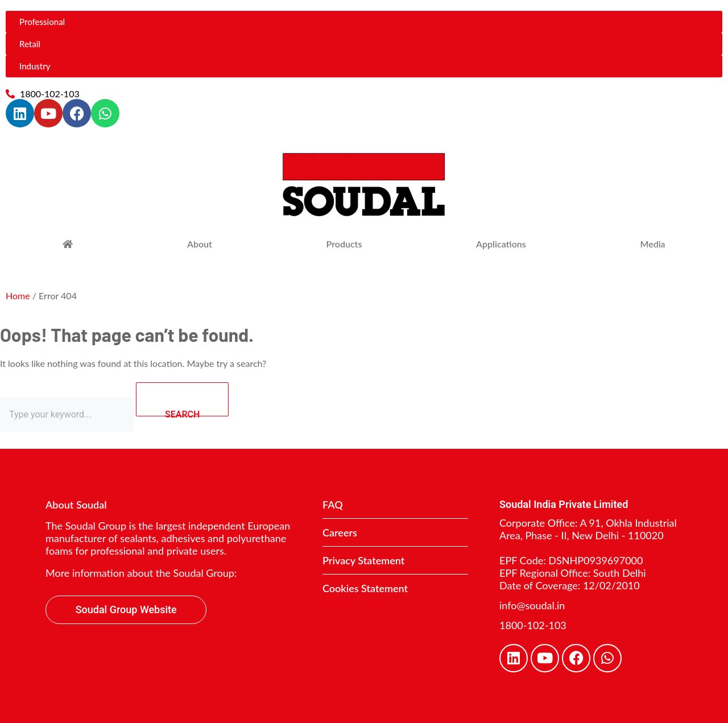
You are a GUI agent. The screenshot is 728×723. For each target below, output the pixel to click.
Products (344, 244)
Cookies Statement (365, 588)
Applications (501, 244)
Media (652, 244)
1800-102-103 (533, 625)
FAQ (333, 505)
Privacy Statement (363, 560)
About (200, 244)
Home (18, 296)
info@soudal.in (532, 605)
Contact (356, 603)
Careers (340, 532)
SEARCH (197, 400)
